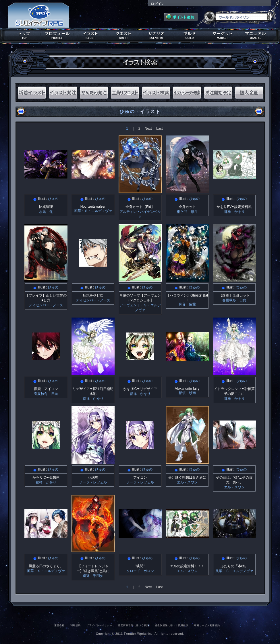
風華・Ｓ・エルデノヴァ (93, 211)
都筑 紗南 (187, 393)
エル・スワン (187, 482)
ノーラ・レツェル (93, 482)
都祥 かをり (234, 212)
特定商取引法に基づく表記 (134, 625)
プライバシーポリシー (99, 625)
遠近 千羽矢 (93, 576)
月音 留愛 (187, 304)
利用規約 (76, 625)
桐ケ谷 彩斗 (187, 212)
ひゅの (127, 111)
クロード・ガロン (140, 571)
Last (160, 129)
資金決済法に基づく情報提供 (172, 625)
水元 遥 (46, 212)
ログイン (158, 4)
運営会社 (59, 625)
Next (148, 129)
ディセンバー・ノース (46, 305)
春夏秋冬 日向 (234, 300)
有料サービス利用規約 (207, 625)
